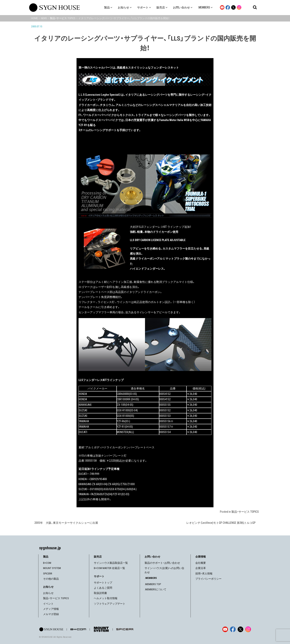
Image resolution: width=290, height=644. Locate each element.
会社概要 (201, 563)
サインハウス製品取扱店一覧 (111, 563)
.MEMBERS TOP (153, 584)
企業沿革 (201, 568)
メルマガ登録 (51, 614)
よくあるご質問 (103, 588)
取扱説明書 (100, 593)
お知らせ (48, 593)
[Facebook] (233, 629)
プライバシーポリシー (208, 579)
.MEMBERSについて (155, 589)
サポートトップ (103, 583)
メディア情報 (51, 609)
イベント (48, 604)
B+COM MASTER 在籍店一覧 (109, 568)
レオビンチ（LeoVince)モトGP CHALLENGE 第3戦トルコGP (221, 523)
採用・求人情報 (204, 574)
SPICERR (48, 574)
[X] (240, 629)
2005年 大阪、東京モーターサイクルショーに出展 (66, 523)
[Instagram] (248, 629)
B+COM (47, 563)
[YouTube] (225, 629)
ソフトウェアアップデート (110, 604)
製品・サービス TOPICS (245, 512)
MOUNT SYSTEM (52, 568)
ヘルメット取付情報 (106, 598)
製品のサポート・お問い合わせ (162, 563)
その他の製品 (51, 579)
